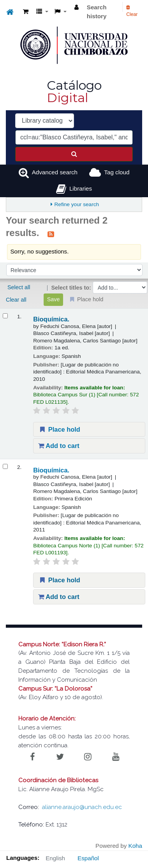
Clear (132, 11)
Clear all (16, 300)
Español (88, 858)
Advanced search (55, 172)
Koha (135, 846)
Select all (19, 287)
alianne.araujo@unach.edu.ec (82, 807)
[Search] (74, 154)
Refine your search (77, 204)
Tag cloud (117, 172)
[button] (26, 12)
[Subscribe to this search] (51, 234)
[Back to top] (124, 845)
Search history (97, 12)
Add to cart (59, 446)
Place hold (59, 429)
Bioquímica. (51, 319)
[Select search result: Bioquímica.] (5, 316)
